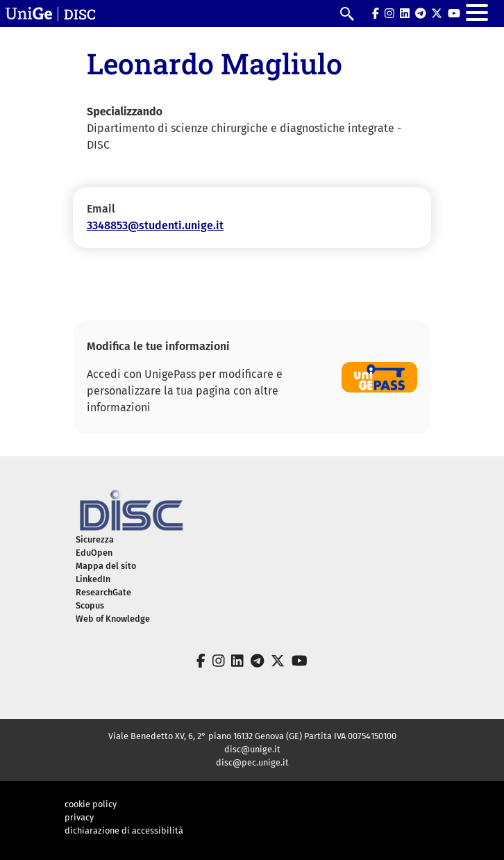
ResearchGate (103, 592)
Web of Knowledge (113, 619)
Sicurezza (95, 539)
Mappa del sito (106, 566)
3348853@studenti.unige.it (155, 225)
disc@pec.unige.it (252, 762)
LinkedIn (93, 579)
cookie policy (91, 804)
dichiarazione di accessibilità (124, 830)
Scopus (90, 605)
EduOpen (94, 553)
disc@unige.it (252, 749)
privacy (79, 817)
